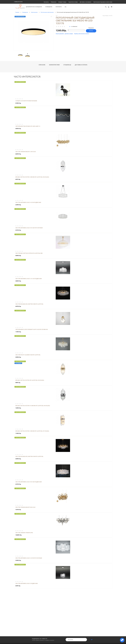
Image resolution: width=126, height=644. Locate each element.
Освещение (66, 7)
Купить (92, 32)
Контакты (46, 2)
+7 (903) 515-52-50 (18, 2)
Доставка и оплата (81, 66)
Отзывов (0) (67, 66)
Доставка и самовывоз (85, 2)
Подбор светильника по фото (82, 35)
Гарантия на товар (73, 2)
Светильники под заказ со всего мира (103, 2)
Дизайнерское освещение (51, 7)
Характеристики (54, 66)
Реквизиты (54, 2)
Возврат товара (62, 2)
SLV (57, 17)
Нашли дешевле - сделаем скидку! (64, 35)
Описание (42, 66)
